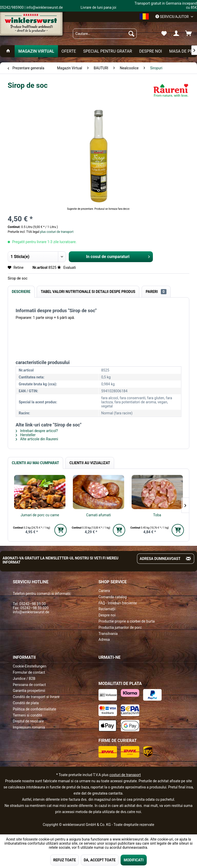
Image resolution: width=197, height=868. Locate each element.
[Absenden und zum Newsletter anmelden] (188, 559)
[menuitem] (105, 34)
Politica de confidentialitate (35, 709)
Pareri (156, 292)
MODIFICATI (134, 860)
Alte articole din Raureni (37, 439)
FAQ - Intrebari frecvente (118, 603)
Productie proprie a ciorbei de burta (127, 621)
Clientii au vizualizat (90, 463)
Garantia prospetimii (29, 691)
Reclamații (107, 609)
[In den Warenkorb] (61, 530)
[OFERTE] (69, 51)
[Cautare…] (105, 34)
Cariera (104, 591)
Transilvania (108, 634)
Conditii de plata (26, 703)
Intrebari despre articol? (37, 431)
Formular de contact (29, 672)
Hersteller (26, 435)
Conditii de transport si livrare (36, 697)
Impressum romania (29, 727)
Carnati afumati (98, 515)
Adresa (104, 640)
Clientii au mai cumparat (35, 463)
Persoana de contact (29, 685)
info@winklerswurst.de (31, 612)
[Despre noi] (150, 51)
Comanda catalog (113, 597)
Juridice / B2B (24, 679)
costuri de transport (125, 775)
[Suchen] (131, 34)
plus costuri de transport (56, 232)
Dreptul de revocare (28, 721)
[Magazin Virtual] (36, 51)
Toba (157, 515)
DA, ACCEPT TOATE (100, 860)
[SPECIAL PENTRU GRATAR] (107, 51)
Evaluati (66, 268)
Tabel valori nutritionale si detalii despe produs (88, 292)
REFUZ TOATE (64, 860)
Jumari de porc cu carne (40, 515)
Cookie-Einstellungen (29, 666)
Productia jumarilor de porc (120, 627)
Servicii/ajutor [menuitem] (173, 17)
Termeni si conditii (27, 715)
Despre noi (107, 615)
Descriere (21, 292)
